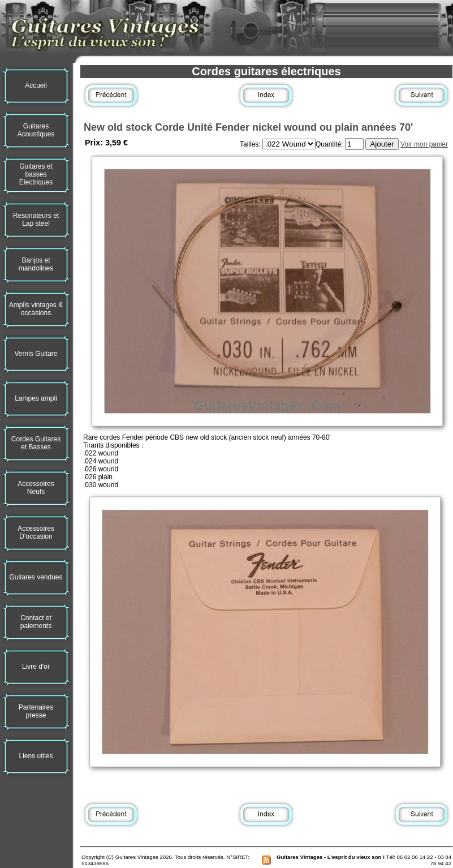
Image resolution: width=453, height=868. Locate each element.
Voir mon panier (424, 144)
